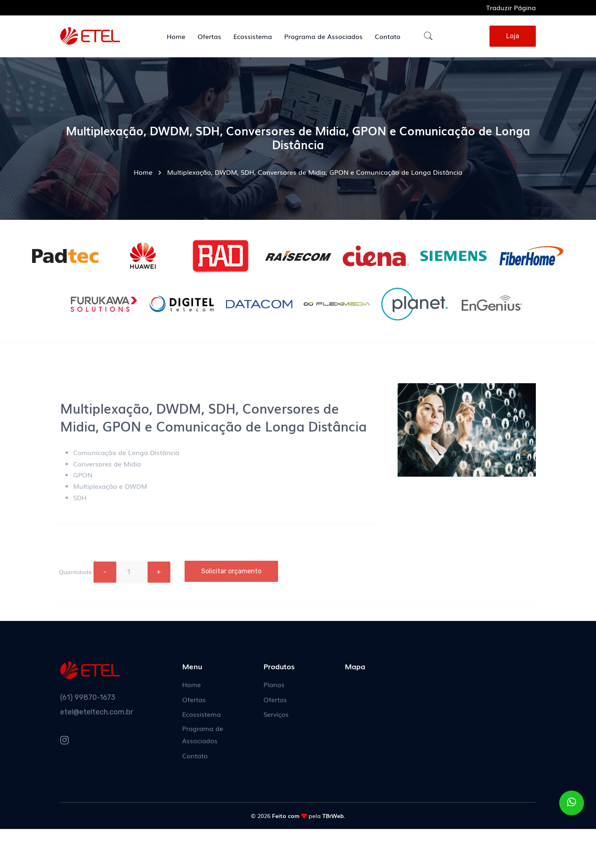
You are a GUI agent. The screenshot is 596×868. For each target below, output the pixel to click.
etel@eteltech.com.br (97, 712)
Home (143, 172)
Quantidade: (76, 575)
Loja (513, 36)
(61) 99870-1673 (88, 697)
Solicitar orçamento (231, 575)
